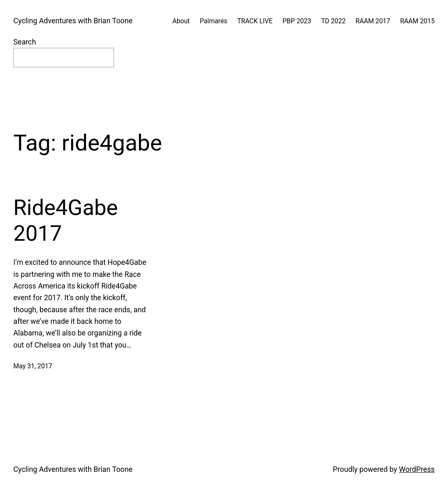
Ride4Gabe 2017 (66, 221)
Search (25, 42)
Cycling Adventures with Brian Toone (73, 21)
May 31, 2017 (33, 366)
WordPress (417, 469)
